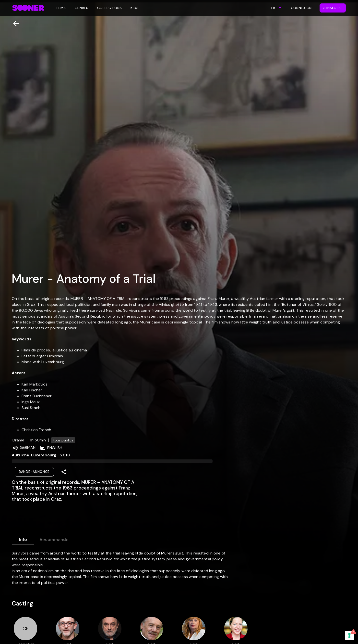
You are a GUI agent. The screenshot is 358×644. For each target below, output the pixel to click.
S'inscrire (333, 8)
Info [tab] (23, 539)
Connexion (301, 8)
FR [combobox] (273, 8)
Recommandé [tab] (54, 539)
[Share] (64, 472)
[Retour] (14, 23)
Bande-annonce (34, 472)
